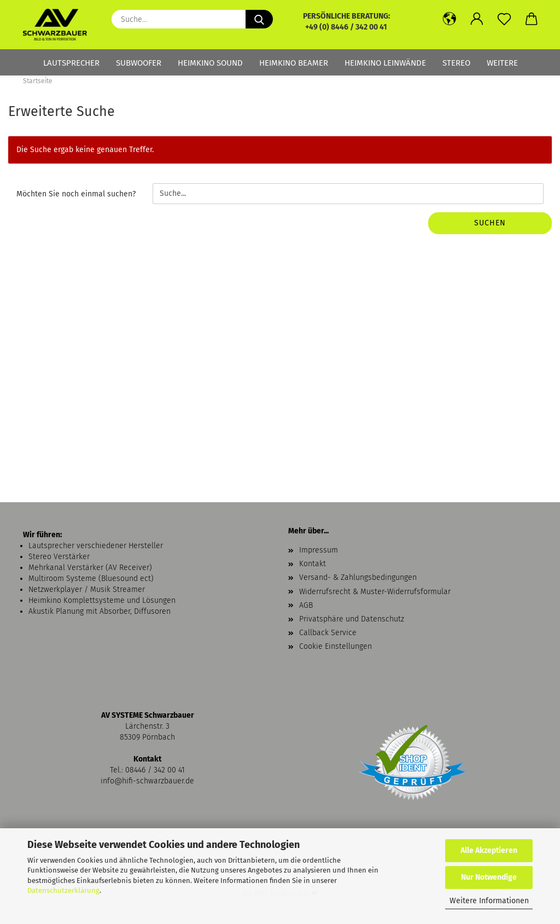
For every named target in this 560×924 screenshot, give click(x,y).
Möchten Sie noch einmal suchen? (76, 194)
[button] (450, 19)
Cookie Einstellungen (336, 646)
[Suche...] (259, 19)
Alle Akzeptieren (489, 850)
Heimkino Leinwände (385, 63)
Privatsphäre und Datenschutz (352, 619)
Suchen (490, 223)
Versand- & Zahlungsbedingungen (358, 577)
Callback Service (328, 633)
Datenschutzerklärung (63, 890)
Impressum (319, 550)
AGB (306, 605)
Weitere (502, 63)
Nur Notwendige (489, 877)
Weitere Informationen (489, 901)
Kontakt (313, 564)
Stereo (456, 63)
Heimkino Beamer (294, 63)
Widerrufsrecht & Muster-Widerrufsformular (375, 592)
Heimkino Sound (210, 63)
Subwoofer (139, 63)
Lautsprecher (71, 63)
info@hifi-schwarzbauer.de (147, 781)
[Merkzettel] (504, 19)
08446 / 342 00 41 (155, 770)
